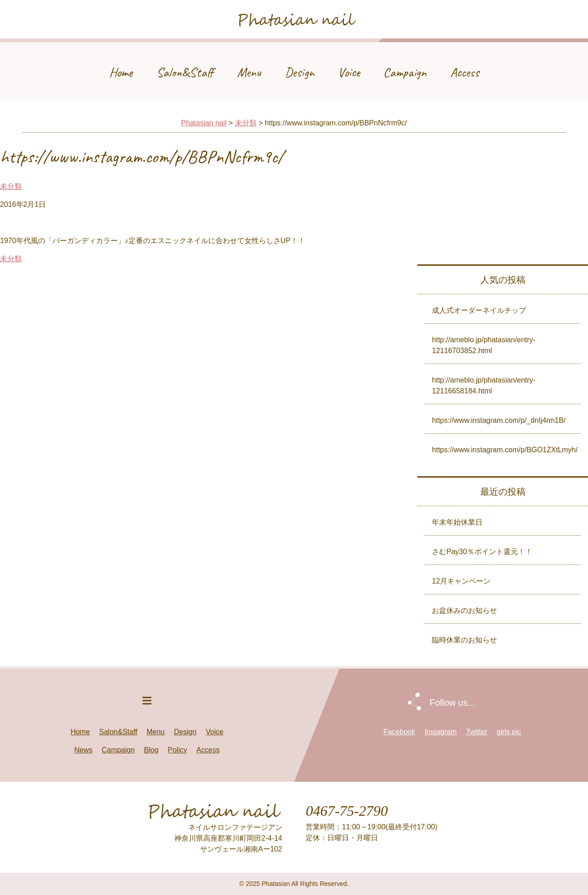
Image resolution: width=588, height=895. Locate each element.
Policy (178, 750)
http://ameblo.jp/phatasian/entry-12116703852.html (484, 345)
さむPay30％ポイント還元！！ (482, 552)
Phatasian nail (204, 123)
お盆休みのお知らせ (464, 610)
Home (121, 72)
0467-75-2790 (347, 811)
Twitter (476, 732)
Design (299, 72)
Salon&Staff (185, 72)
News (83, 750)
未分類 (246, 123)
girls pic (509, 732)
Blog (151, 750)
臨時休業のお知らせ (464, 640)
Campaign (405, 72)
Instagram (441, 732)
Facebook (399, 732)
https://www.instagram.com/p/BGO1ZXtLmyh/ (505, 450)
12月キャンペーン (461, 581)
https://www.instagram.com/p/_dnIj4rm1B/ (499, 420)
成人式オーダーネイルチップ (479, 310)
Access (464, 72)
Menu (249, 72)
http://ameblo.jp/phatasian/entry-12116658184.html (484, 385)
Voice (349, 72)
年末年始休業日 (457, 522)
